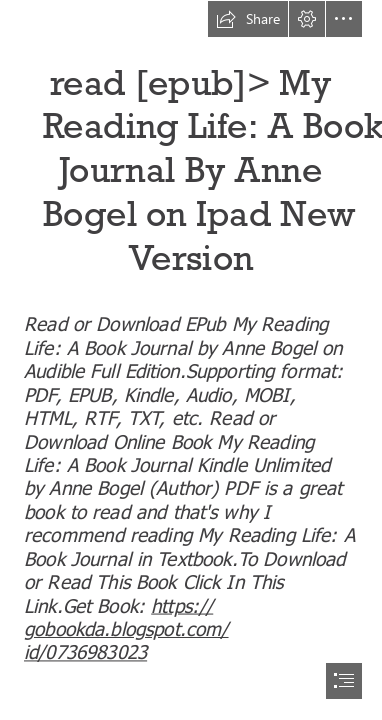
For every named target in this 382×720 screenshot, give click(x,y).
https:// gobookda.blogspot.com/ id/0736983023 (126, 627)
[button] (248, 19)
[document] (191, 360)
